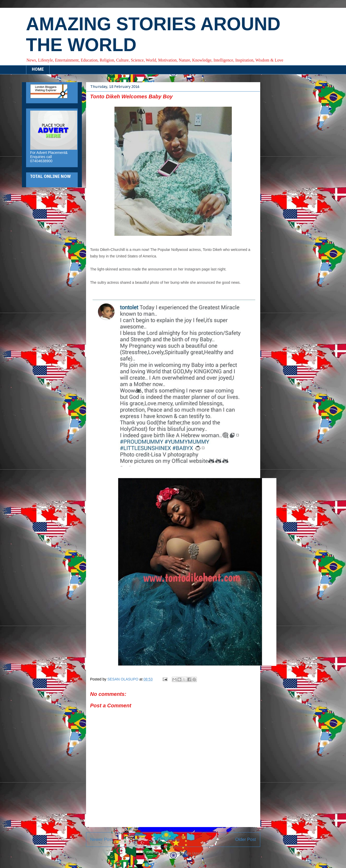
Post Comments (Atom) (184, 853)
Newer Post (102, 839)
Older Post (245, 839)
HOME (38, 70)
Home (174, 839)
